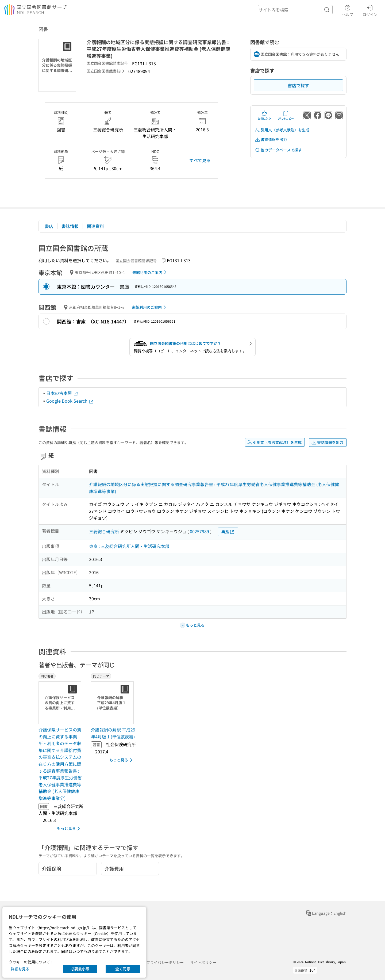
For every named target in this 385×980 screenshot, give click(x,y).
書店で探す (298, 85)
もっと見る (69, 829)
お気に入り (264, 115)
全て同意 (123, 969)
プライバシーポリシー (165, 962)
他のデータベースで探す (278, 150)
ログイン (370, 10)
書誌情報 (70, 226)
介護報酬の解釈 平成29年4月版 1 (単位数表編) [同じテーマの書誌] (113, 733)
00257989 (199, 531)
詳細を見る (20, 969)
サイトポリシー (203, 962)
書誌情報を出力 (271, 140)
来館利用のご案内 (150, 272)
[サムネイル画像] (61, 703)
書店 (49, 226)
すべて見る (200, 160)
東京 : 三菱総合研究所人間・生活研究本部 (129, 546)
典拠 (228, 532)
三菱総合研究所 (104, 531)
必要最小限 (80, 969)
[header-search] (295, 10)
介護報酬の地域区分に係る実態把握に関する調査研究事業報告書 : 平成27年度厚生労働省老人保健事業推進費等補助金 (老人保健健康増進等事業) (214, 488)
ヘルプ (348, 10)
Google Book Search (70, 401)
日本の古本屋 (62, 393)
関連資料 (95, 226)
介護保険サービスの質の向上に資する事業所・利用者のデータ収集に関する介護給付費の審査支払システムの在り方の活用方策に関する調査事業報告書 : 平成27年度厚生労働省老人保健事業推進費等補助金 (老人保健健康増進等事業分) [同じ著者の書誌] (60, 764)
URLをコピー (286, 115)
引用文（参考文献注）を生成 (282, 130)
